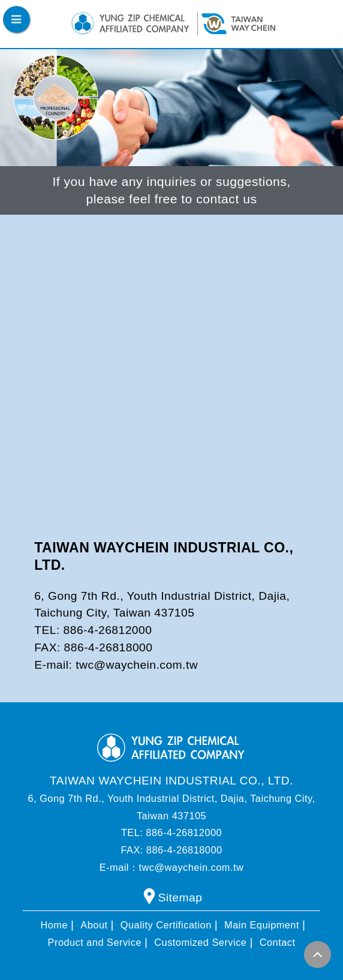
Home (55, 925)
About (94, 925)
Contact (278, 942)
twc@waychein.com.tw (137, 665)
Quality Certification (166, 925)
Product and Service (95, 942)
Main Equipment (262, 925)
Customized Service (200, 942)
